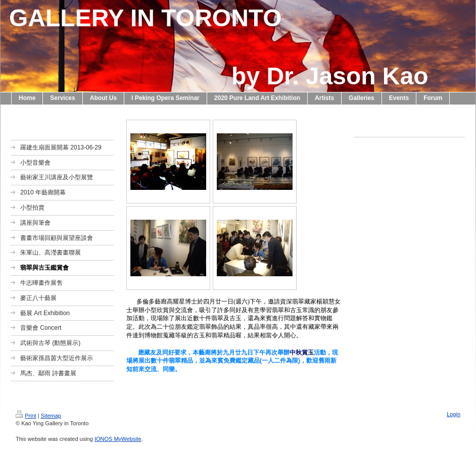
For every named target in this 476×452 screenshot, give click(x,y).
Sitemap (51, 416)
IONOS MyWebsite (118, 439)
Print (26, 416)
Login (454, 414)
